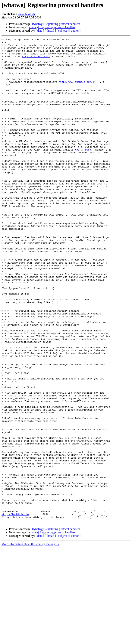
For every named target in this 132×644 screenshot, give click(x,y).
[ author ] (75, 31)
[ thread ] (50, 31)
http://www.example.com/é (76, 91)
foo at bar (82, 172)
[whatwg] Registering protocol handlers (56, 24)
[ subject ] (63, 31)
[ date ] (40, 31)
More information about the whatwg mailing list (30, 641)
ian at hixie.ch (26, 14)
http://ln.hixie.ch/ (15, 610)
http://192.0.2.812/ (36, 60)
